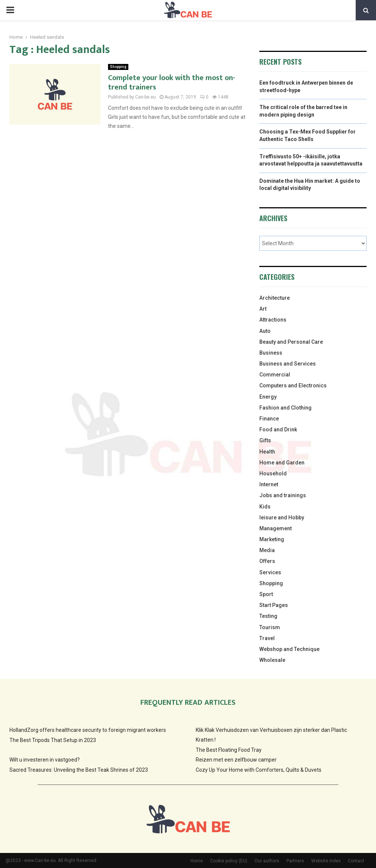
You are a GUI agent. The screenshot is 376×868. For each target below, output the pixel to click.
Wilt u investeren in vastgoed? (45, 760)
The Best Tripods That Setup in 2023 (53, 740)
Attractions (273, 320)
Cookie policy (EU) (229, 861)
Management (276, 528)
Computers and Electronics (293, 385)
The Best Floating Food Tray (229, 750)
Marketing (272, 539)
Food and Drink (278, 429)
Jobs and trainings (283, 495)
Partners (295, 861)
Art (263, 309)
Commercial (275, 375)
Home (197, 861)
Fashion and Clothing (285, 408)
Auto (265, 331)
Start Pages (274, 605)
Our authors (267, 861)
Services (270, 572)
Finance (269, 419)
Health (267, 452)
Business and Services (288, 364)
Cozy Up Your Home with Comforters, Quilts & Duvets (259, 770)
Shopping (118, 67)
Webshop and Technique (289, 649)
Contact (356, 861)
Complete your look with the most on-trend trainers (172, 83)
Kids (265, 507)
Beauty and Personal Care (291, 342)
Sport (266, 594)
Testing (268, 616)
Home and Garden (282, 463)
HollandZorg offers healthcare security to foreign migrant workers (88, 730)
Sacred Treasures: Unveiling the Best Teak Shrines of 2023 (79, 770)
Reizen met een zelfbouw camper (236, 760)
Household (273, 473)
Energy (268, 397)
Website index (326, 861)
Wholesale (272, 660)
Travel (267, 638)
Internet (269, 484)
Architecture (275, 298)
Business (271, 353)
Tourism (270, 627)
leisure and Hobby (282, 517)
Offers (267, 561)
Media (267, 550)
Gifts (265, 440)
